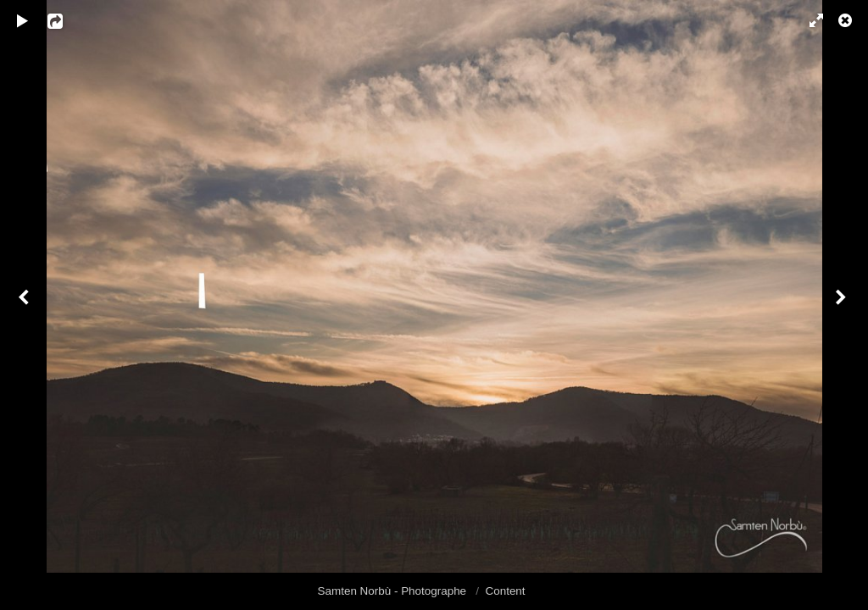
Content (506, 591)
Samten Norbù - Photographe (394, 591)
